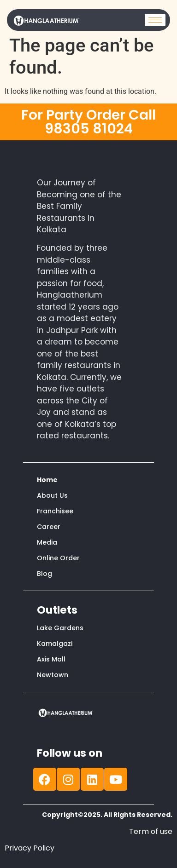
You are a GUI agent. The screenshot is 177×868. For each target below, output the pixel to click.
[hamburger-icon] (155, 20)
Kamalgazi (55, 644)
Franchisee (55, 511)
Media (47, 542)
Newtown (53, 675)
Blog (44, 574)
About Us (52, 495)
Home (47, 480)
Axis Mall (51, 659)
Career (49, 527)
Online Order (58, 558)
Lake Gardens (60, 628)
